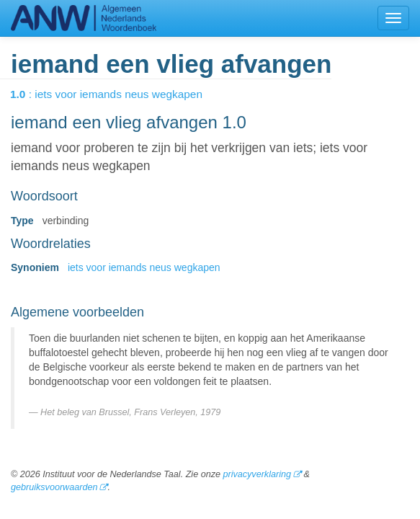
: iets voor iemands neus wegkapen (116, 94)
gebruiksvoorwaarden (54, 487)
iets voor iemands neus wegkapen (144, 267)
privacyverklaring (256, 474)
